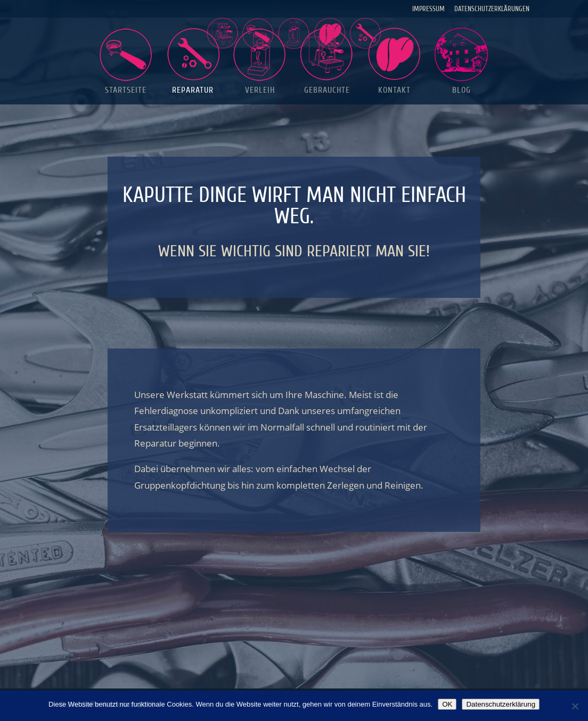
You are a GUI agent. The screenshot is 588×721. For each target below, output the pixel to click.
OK (447, 704)
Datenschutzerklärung (501, 704)
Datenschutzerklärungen (492, 9)
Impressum (428, 9)
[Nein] (575, 706)
